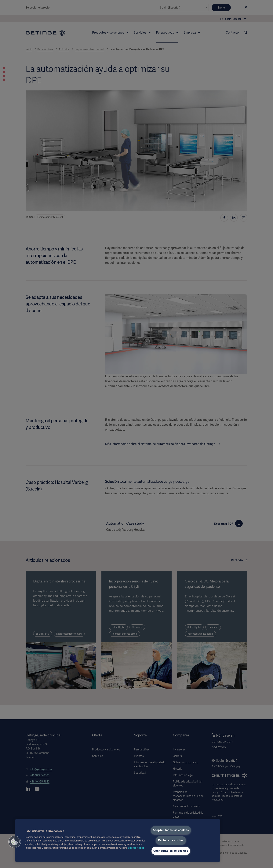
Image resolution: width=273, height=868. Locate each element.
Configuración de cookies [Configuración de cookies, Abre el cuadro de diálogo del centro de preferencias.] (171, 851)
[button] (15, 842)
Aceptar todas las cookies (171, 830)
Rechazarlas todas (171, 840)
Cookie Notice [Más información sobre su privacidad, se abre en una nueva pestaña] (136, 848)
